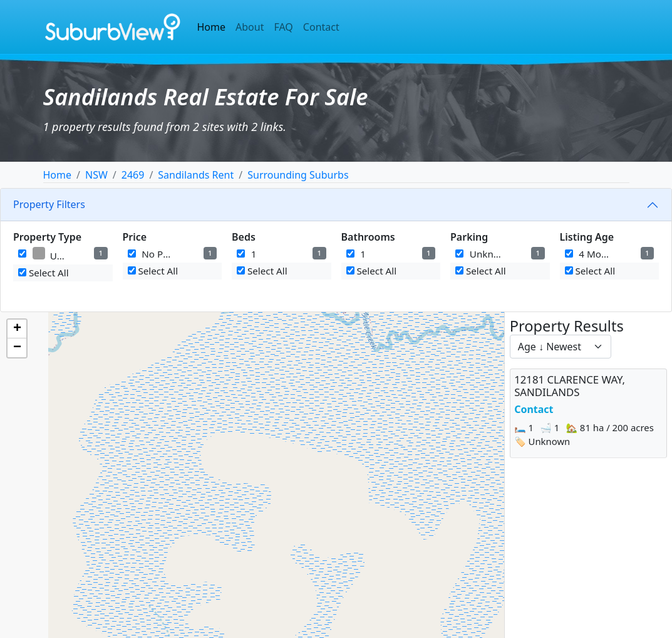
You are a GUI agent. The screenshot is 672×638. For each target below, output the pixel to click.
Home (212, 27)
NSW (96, 175)
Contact (321, 27)
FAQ (283, 27)
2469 (133, 175)
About (250, 27)
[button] (17, 329)
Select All (44, 273)
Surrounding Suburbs (298, 175)
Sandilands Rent (196, 175)
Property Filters (49, 204)
